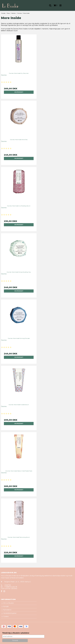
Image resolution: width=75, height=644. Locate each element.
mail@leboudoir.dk (11, 587)
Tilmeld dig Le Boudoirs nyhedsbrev (16, 633)
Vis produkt (19, 92)
